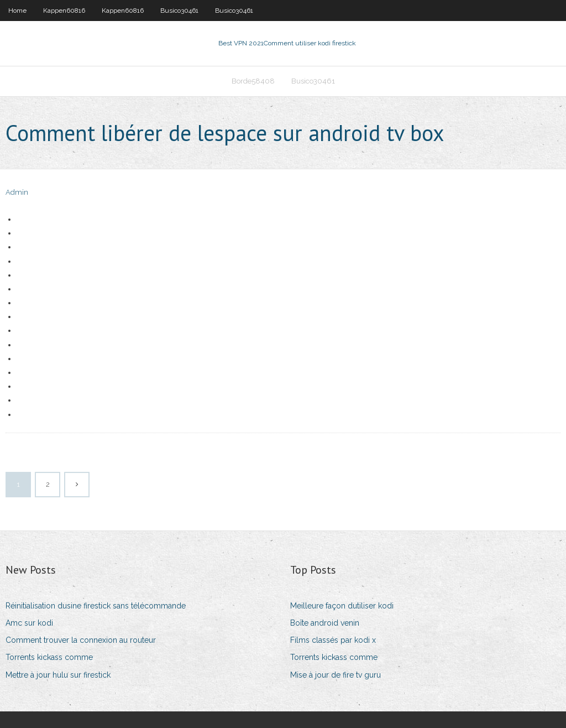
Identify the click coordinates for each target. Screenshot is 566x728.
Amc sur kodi (29, 623)
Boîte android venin (325, 623)
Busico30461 (179, 11)
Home (17, 11)
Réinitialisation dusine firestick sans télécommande (96, 606)
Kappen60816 (64, 11)
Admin (17, 192)
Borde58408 (253, 81)
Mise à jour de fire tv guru (336, 675)
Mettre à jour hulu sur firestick (58, 675)
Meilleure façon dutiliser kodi (342, 606)
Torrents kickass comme (49, 657)
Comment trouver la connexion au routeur (81, 640)
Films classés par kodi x (333, 640)
